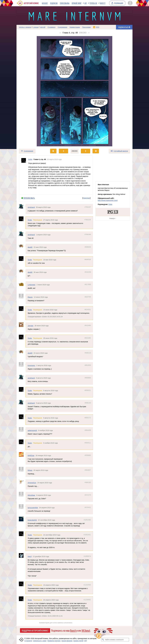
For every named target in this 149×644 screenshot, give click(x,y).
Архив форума (67, 641)
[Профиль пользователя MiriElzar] (22, 454)
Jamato (31, 326)
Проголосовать (29, 198)
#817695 (88, 284)
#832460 (88, 325)
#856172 (88, 418)
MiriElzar (31, 455)
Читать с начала (25, 27)
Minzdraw (31, 495)
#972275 (88, 495)
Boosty (103, 3)
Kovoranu (31, 365)
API (86, 3)
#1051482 (87, 520)
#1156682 (87, 600)
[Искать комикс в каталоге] (103, 640)
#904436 (88, 430)
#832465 (88, 338)
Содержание (63, 27)
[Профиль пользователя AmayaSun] (22, 482)
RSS (98, 27)
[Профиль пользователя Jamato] (22, 325)
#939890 (88, 455)
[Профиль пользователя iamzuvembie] (22, 506)
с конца (36, 27)
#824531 (88, 309)
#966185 (88, 482)
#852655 (88, 365)
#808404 (88, 247)
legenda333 (32, 520)
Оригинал (86, 198)
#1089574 (87, 556)
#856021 (88, 390)
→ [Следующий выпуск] (89, 33)
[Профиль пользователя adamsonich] (22, 429)
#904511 (88, 443)
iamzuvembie (33, 507)
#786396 (88, 234)
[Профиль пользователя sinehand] (22, 206)
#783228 (88, 220)
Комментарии (75, 27)
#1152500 (87, 585)
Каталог (45, 3)
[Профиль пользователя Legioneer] (22, 284)
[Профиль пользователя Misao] (22, 469)
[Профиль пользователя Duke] (24, 175)
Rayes (30, 297)
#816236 (88, 272)
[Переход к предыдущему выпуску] (31, 91)
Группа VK (93, 3)
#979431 (88, 507)
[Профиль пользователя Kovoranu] (22, 364)
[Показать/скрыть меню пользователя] (130, 3)
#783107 (88, 207)
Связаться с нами (40, 641)
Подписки (54, 3)
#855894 (88, 378)
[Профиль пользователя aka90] (22, 246)
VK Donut (86, 630)
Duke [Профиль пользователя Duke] (30, 159)
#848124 (88, 353)
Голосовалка (65, 3)
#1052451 (87, 535)
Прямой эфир (77, 3)
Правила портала (54, 641)
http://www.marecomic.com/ (108, 200)
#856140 (88, 403)
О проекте (28, 641)
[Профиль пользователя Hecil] (22, 555)
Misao (30, 470)
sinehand (31, 207)
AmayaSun (32, 483)
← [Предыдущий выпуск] (60, 33)
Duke (30, 220)
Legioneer (32, 285)
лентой (43, 27)
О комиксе (51, 27)
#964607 (88, 470)
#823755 (88, 297)
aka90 (30, 247)
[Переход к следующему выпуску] (74, 91)
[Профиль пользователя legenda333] (22, 519)
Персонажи (86, 27)
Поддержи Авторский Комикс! (35, 630)
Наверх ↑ (113, 218)
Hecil (30, 556)
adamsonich (32, 430)
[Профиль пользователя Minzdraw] (22, 494)
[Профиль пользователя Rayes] (22, 296)
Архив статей (78, 641)
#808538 (88, 259)
